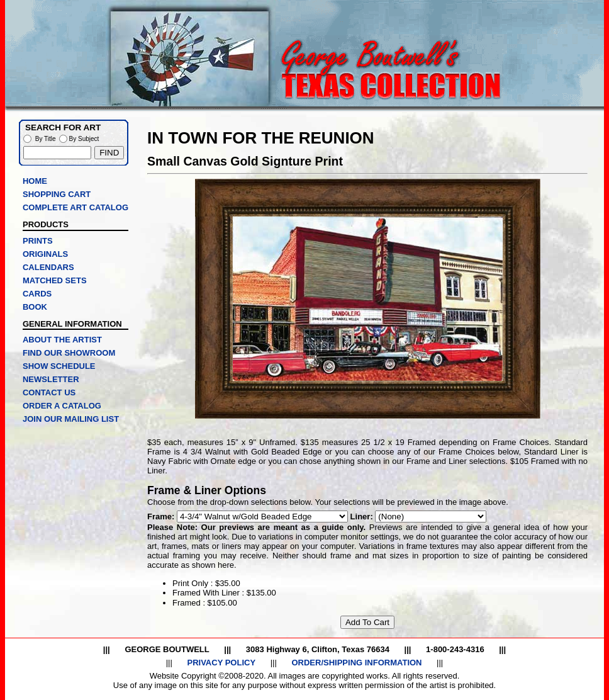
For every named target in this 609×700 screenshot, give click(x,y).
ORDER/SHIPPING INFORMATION (356, 663)
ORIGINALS (45, 254)
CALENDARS (48, 267)
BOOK (35, 307)
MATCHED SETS (55, 280)
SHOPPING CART (57, 194)
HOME (35, 181)
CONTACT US (49, 392)
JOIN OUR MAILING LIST (71, 419)
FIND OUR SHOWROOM (69, 353)
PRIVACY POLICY (221, 663)
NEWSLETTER (51, 379)
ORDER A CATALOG (62, 406)
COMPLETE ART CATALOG (75, 207)
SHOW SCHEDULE (59, 366)
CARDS (37, 294)
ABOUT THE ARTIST (62, 340)
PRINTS (38, 241)
